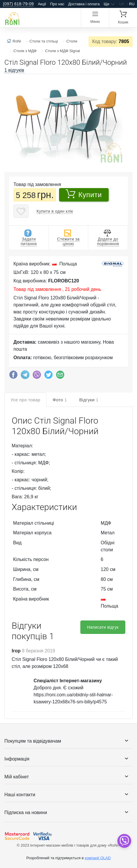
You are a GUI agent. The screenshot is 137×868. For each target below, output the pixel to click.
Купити (84, 194)
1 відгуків (14, 70)
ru (132, 4)
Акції (42, 4)
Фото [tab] (60, 400)
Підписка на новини (26, 812)
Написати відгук (103, 627)
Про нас (57, 4)
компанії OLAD (98, 858)
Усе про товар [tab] (25, 400)
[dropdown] (124, 841)
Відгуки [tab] (89, 400)
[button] (127, 81)
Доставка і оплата (84, 4)
